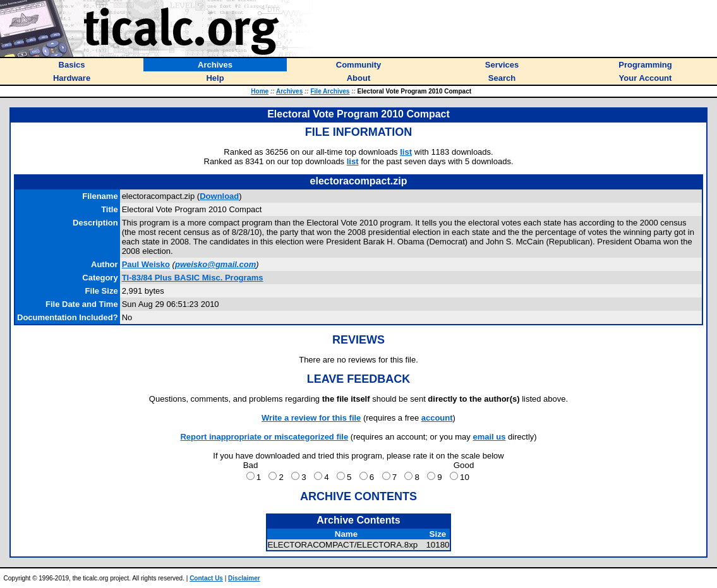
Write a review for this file (311, 418)
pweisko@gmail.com (215, 264)
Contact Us (206, 578)
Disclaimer (244, 578)
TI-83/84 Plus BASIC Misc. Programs (193, 278)
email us (489, 437)
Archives (289, 91)
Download (219, 196)
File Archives (330, 91)
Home (260, 91)
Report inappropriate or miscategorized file (264, 437)
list (406, 152)
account (437, 418)
